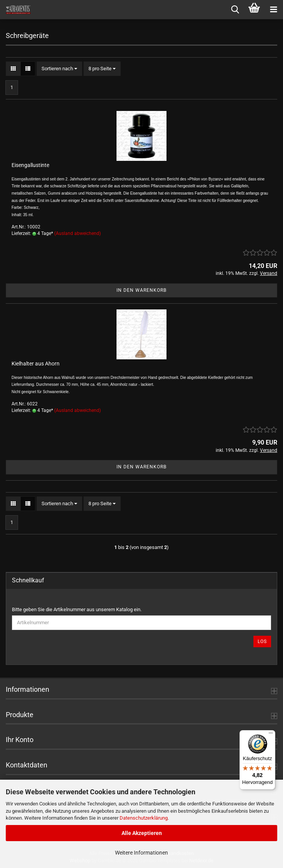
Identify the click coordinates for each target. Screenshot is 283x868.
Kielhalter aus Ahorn (36, 364)
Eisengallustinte (30, 165)
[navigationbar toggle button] (273, 10)
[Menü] (271, 735)
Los (262, 641)
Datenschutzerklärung (144, 818)
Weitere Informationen (141, 853)
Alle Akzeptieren (142, 833)
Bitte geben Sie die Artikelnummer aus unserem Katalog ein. (77, 609)
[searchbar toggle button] (235, 10)
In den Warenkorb (141, 290)
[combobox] (59, 69)
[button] (13, 69)
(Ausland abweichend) (77, 233)
